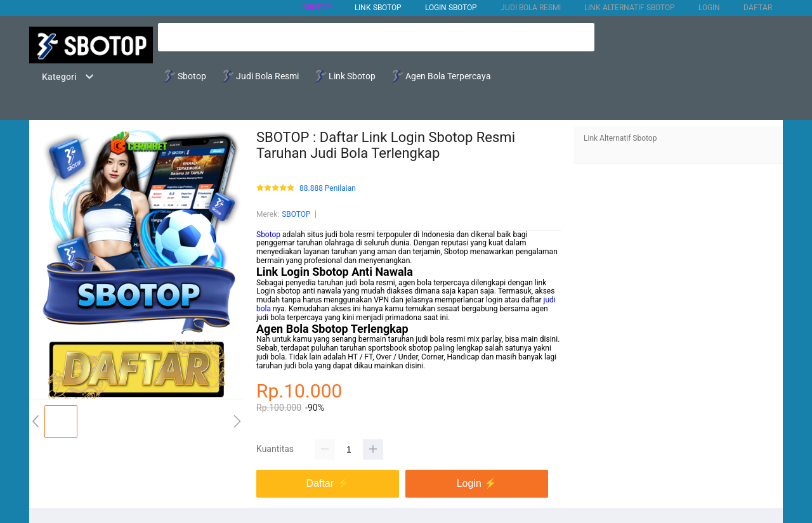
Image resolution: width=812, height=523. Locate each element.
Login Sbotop (451, 8)
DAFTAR (758, 8)
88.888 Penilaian (328, 189)
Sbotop (268, 235)
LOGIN (709, 8)
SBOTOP (317, 8)
